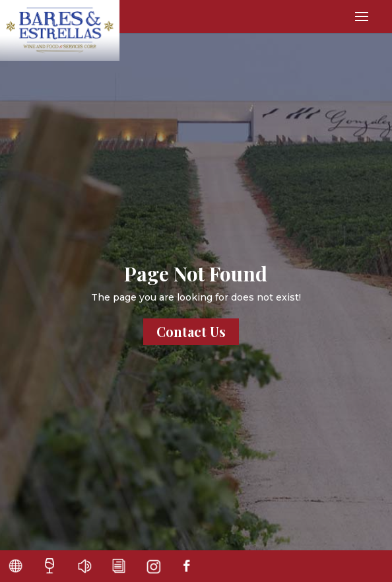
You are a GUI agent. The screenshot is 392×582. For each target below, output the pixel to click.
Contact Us (191, 331)
